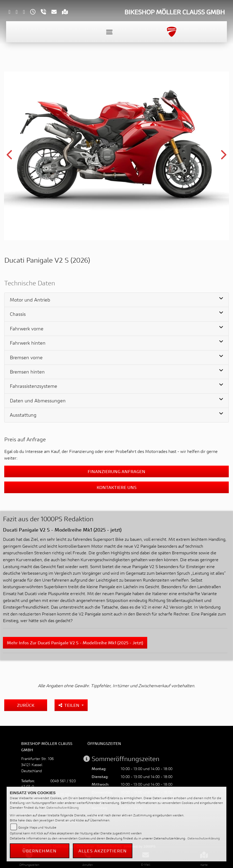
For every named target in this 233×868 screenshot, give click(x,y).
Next (223, 157)
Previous (10, 157)
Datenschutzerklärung (62, 808)
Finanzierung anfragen (116, 471)
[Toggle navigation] (109, 32)
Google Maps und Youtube (37, 827)
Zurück (26, 705)
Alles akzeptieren (103, 851)
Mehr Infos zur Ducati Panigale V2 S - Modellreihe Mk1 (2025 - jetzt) (75, 643)
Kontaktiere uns (117, 487)
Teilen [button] (70, 705)
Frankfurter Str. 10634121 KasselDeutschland (37, 765)
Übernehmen (40, 851)
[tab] (116, 300)
